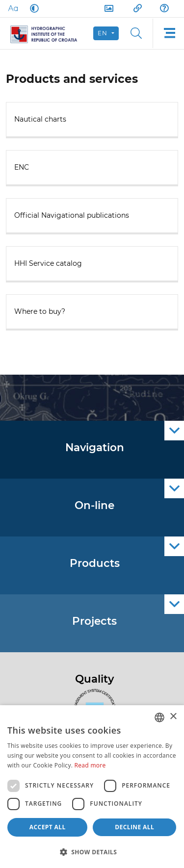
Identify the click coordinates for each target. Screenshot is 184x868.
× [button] (173, 717)
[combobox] (159, 717)
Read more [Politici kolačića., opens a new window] (90, 765)
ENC (22, 167)
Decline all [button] (134, 827)
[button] (92, 852)
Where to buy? (40, 311)
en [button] (104, 33)
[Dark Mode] (32, 8)
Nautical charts (40, 119)
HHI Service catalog (48, 263)
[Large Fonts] (13, 8)
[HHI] (48, 33)
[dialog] (92, 787)
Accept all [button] (48, 827)
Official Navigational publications (72, 215)
